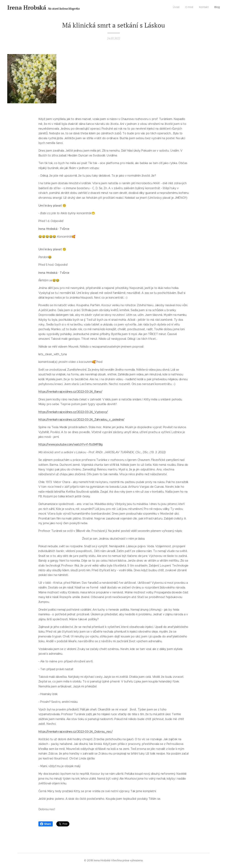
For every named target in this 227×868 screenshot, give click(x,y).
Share (46, 824)
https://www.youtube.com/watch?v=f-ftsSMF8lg (70, 444)
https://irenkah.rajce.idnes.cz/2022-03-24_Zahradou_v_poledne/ (81, 420)
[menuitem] (203, 7)
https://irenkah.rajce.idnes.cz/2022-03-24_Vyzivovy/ (73, 412)
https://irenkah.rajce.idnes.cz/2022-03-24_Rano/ (70, 392)
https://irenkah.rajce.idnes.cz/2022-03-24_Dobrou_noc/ (76, 731)
